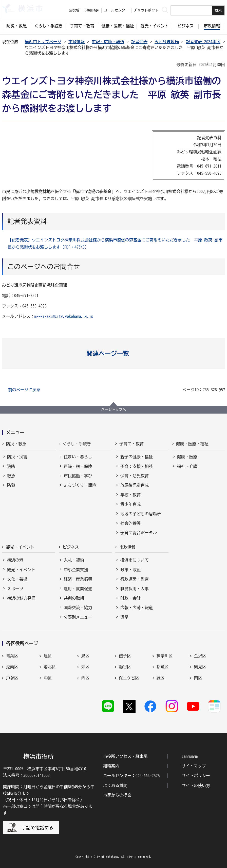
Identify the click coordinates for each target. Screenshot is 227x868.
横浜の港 (15, 560)
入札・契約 (74, 560)
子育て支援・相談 (137, 466)
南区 (198, 678)
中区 (48, 678)
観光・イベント (20, 547)
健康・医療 (187, 457)
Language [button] (92, 10)
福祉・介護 (187, 466)
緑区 (161, 678)
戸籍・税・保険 (78, 466)
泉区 (85, 656)
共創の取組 (74, 598)
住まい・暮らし (78, 457)
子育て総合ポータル (139, 533)
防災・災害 (17, 457)
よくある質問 (115, 785)
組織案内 (111, 766)
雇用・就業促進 (78, 589)
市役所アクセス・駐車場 (125, 756)
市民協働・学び (78, 476)
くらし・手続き (77, 444)
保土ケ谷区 (129, 678)
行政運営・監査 (135, 579)
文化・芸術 (17, 579)
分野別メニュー (78, 617)
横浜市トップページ (43, 42)
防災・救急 (16, 444)
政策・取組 (130, 570)
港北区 (50, 667)
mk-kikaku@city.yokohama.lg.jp (64, 316)
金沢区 (200, 656)
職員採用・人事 (135, 589)
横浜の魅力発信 (21, 598)
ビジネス (71, 547)
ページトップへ (113, 410)
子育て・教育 (131, 444)
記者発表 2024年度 (203, 42)
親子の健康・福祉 (137, 457)
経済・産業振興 (78, 579)
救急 (11, 476)
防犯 (11, 485)
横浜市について (135, 560)
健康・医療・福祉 (192, 444)
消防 (11, 466)
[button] (114, 353)
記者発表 (139, 42)
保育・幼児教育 (135, 476)
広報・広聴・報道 (108, 42)
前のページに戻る (24, 390)
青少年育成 (130, 504)
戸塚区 (12, 678)
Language (190, 756)
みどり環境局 (167, 42)
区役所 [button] (74, 10)
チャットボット (146, 10)
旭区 (48, 656)
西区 (85, 678)
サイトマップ (194, 766)
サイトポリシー (196, 776)
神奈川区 (165, 656)
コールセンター (116, 10)
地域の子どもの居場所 (141, 514)
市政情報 (77, 42)
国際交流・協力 (78, 608)
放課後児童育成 (135, 485)
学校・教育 (130, 495)
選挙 (124, 617)
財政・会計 (130, 598)
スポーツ (15, 589)
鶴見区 (200, 667)
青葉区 (12, 656)
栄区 (85, 667)
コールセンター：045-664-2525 (131, 776)
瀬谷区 (125, 667)
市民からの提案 (117, 795)
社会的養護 (130, 523)
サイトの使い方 (196, 785)
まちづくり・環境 (80, 485)
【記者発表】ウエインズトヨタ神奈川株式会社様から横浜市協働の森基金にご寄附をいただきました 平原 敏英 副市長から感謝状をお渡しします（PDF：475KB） (115, 243)
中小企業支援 (76, 570)
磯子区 (125, 656)
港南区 (12, 667)
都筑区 (163, 667)
